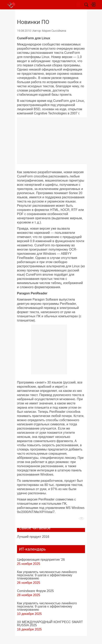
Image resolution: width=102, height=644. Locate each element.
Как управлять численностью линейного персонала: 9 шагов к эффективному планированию (47, 575)
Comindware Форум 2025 (35, 591)
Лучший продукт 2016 (33, 537)
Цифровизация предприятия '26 (41, 559)
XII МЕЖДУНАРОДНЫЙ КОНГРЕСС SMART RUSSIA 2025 (50, 623)
